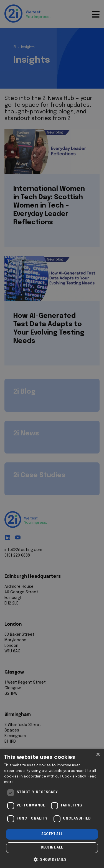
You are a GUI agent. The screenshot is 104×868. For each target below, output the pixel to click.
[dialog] (52, 808)
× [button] (98, 755)
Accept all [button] (52, 834)
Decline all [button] (52, 848)
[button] (52, 859)
